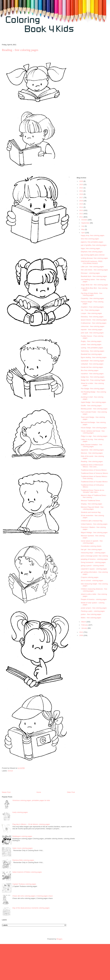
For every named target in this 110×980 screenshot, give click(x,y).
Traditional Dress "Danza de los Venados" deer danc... (92, 491)
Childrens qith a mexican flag (92, 521)
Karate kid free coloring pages (92, 367)
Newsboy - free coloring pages (92, 317)
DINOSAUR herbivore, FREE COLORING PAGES (92, 262)
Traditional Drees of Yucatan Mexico (94, 482)
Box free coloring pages (90, 370)
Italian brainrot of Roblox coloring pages (27, 872)
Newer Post (6, 792)
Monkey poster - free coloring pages (94, 409)
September (86, 223)
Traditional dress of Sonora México (94, 470)
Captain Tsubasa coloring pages (24, 884)
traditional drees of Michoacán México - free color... (92, 466)
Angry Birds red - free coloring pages (94, 285)
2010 (81, 632)
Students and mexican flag (91, 512)
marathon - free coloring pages (92, 374)
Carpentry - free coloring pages (92, 298)
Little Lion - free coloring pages (92, 267)
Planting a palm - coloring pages (93, 611)
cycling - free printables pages (92, 348)
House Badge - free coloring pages (94, 428)
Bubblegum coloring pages (22, 836)
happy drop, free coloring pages (93, 235)
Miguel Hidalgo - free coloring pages (94, 532)
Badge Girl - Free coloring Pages (93, 380)
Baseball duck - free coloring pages (94, 276)
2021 (81, 191)
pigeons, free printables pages (92, 242)
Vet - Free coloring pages (90, 310)
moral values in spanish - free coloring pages (92, 542)
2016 (81, 201)
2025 (81, 181)
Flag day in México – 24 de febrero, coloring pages (31, 824)
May (83, 229)
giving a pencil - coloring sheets (92, 566)
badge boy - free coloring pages (93, 377)
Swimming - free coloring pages (92, 351)
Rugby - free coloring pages (91, 341)
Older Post (71, 792)
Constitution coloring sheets (91, 546)
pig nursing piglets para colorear (93, 255)
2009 (81, 635)
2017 (81, 197)
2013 (81, 210)
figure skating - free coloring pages (94, 357)
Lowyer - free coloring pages (91, 313)
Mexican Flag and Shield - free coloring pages (92, 508)
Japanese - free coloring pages (92, 450)
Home (39, 792)
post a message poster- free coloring (94, 556)
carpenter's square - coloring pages (94, 569)
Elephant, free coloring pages (92, 252)
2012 (81, 214)
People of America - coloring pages (94, 599)
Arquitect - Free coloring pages (92, 307)
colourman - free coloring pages (93, 326)
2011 (81, 217)
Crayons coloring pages (90, 577)
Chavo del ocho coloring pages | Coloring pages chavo (33, 896)
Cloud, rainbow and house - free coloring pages (93, 432)
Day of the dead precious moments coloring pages (31, 908)
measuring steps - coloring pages (93, 553)
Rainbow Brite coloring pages (23, 860)
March (84, 622)
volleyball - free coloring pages (92, 364)
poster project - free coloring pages (94, 608)
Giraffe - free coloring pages (91, 406)
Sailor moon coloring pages (23, 848)
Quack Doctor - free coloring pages (94, 320)
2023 (81, 184)
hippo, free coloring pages (90, 248)
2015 (81, 204)
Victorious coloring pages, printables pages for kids (31, 800)
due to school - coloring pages (92, 580)
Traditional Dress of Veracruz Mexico (94, 473)
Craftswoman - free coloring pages (94, 323)
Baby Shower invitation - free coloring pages (91, 446)
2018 (81, 194)
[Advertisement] (92, 97)
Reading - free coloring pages (92, 461)
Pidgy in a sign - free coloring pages (94, 436)
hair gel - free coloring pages (91, 549)
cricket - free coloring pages (91, 344)
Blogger (59, 939)
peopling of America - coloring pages (94, 559)
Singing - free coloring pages (91, 504)
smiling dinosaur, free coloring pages (94, 258)
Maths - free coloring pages (91, 618)
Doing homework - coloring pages (93, 562)
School (10, 771)
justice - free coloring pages (91, 614)
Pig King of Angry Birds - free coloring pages (92, 294)
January (85, 628)
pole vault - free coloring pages (92, 333)
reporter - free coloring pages (92, 330)
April (83, 233)
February (85, 625)
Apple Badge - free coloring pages (93, 402)
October (85, 220)
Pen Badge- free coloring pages (93, 389)
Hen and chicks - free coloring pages (94, 270)
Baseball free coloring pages (91, 354)
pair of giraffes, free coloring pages (94, 245)
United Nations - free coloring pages (94, 524)
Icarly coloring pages (20, 812)
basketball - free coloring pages (92, 361)
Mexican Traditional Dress (90, 501)
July (83, 226)
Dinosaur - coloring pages (90, 273)
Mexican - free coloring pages (92, 453)
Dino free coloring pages (90, 239)
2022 (81, 188)
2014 (81, 207)
